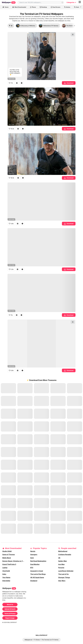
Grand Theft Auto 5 (9, 564)
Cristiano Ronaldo (65, 555)
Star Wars (62, 581)
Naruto (33, 551)
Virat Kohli (6, 571)
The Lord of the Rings (38, 574)
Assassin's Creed (37, 571)
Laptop (5, 568)
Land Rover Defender (66, 571)
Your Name (6, 577)
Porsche (61, 568)
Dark (32, 558)
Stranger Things (64, 577)
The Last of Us (63, 574)
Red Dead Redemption (38, 561)
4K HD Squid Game (37, 577)
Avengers (34, 555)
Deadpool (34, 581)
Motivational (63, 551)
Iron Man (61, 564)
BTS (32, 568)
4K (59, 558)
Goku (4, 574)
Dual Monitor (35, 564)
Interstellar (6, 581)
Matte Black (7, 558)
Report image (10, 618)
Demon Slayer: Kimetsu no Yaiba (14, 561)
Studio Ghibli (7, 551)
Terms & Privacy (10, 614)
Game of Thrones (9, 555)
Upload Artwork (10, 609)
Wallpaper (9, 2)
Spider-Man (63, 561)
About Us (10, 605)
